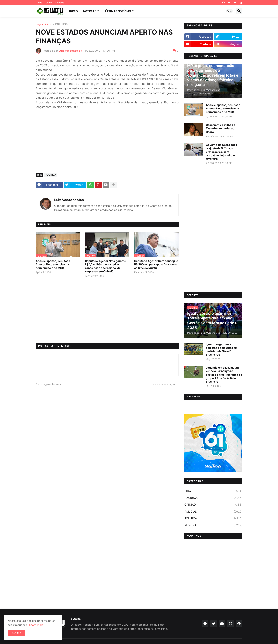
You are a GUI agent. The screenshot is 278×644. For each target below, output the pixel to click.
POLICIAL (213, 512)
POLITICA (61, 24)
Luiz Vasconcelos (69, 200)
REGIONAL (213, 525)
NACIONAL (213, 498)
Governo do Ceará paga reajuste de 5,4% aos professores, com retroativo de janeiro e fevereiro (221, 152)
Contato (60, 3)
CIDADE (213, 491)
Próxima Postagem (165, 384)
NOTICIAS (90, 11)
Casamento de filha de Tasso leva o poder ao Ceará (220, 128)
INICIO (74, 11)
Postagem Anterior (50, 384)
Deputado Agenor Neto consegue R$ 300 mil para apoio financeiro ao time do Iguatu (156, 264)
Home (39, 3)
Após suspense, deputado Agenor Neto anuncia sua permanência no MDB (53, 264)
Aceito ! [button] (16, 633)
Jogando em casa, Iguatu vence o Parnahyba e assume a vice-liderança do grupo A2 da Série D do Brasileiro (224, 375)
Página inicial (44, 24)
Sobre (49, 3)
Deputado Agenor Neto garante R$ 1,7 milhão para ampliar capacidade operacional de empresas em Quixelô (105, 266)
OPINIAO (213, 505)
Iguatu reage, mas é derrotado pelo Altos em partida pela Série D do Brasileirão (222, 349)
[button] (230, 11)
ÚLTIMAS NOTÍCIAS (118, 11)
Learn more (36, 625)
